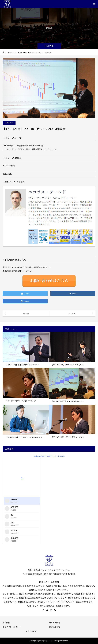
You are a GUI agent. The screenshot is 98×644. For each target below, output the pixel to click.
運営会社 (6, 623)
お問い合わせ (31, 631)
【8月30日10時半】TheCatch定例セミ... (67, 401)
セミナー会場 (54, 623)
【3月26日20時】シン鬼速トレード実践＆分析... (24, 437)
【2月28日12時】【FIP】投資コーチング (68, 437)
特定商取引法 (54, 627)
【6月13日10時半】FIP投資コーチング (20, 401)
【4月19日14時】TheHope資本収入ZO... (67, 365)
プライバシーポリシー (12, 627)
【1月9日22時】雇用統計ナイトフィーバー (22, 365)
